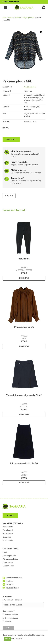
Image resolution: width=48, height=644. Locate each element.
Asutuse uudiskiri (11, 615)
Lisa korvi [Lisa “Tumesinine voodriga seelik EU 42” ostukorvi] (24, 415)
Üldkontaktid (8, 527)
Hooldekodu (8, 534)
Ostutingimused (9, 556)
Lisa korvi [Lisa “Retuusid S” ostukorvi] (24, 278)
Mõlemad (8, 621)
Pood (4, 18)
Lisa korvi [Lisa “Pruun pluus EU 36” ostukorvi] (24, 346)
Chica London (30, 87)
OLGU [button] (8, 639)
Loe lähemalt (17, 638)
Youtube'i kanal (11, 588)
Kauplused (7, 537)
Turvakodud (8, 530)
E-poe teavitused (11, 618)
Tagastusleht (8, 562)
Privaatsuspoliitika (10, 559)
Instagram (8, 585)
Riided (17, 18)
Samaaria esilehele (11, 2)
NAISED (11, 18)
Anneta (10, 516)
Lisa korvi (11, 139)
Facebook (8, 581)
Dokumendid (8, 540)
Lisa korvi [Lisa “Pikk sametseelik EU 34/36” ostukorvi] (24, 483)
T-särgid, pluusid (28, 18)
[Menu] (6, 7)
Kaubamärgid (8, 566)
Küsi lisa (9, 196)
